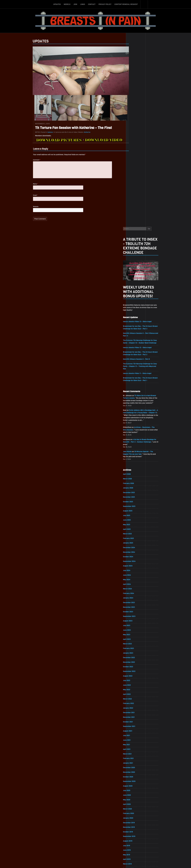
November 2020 (136, 590)
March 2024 (134, 405)
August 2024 (134, 382)
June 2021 (134, 558)
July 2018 (133, 720)
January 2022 (135, 525)
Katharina (80, 132)
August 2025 (134, 326)
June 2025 (134, 335)
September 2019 (136, 655)
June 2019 (134, 669)
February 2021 (135, 576)
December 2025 (136, 308)
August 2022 (134, 493)
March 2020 (134, 627)
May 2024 (133, 396)
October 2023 (135, 428)
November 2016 (136, 813)
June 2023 (134, 447)
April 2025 (134, 345)
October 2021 (135, 539)
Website (29, 208)
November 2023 (136, 424)
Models (67, 4)
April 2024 (134, 400)
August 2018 (134, 715)
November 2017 (136, 757)
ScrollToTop (96, 852)
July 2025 (133, 331)
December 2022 (136, 474)
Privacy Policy (105, 4)
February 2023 (135, 465)
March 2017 (134, 794)
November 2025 (136, 312)
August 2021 (134, 549)
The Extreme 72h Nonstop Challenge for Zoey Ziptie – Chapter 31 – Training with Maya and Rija (147, 180)
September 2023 (136, 433)
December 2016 (136, 808)
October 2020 (135, 595)
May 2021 (133, 563)
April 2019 (133, 678)
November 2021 (136, 535)
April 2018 (133, 734)
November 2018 (136, 702)
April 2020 (134, 623)
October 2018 (135, 706)
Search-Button (144, 4)
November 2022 (136, 479)
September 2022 (136, 488)
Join (75, 4)
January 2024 (135, 414)
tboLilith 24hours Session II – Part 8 (143, 173)
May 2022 (133, 507)
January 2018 (135, 748)
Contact (92, 4)
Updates (57, 4)
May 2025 (133, 340)
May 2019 (133, 674)
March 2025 (134, 349)
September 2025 (136, 322)
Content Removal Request (126, 4)
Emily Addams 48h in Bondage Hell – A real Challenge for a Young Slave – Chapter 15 (147, 227)
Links (83, 4)
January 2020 (135, 637)
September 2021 (136, 544)
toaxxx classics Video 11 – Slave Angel (144, 187)
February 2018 (135, 743)
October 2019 (135, 651)
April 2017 (133, 790)
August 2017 (134, 771)
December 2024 (136, 363)
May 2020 (133, 618)
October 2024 (135, 373)
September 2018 (136, 711)
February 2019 (135, 688)
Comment (30, 160)
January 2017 (135, 804)
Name (29, 185)
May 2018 (133, 729)
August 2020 (134, 604)
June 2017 (134, 780)
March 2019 (134, 683)
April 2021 (133, 567)
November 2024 (136, 368)
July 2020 (133, 609)
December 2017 (136, 753)
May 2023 (133, 451)
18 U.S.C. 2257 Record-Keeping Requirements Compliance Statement (105, 864)
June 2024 (134, 391)
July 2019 (133, 665)
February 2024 (135, 410)
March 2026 (134, 294)
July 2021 (133, 553)
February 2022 (135, 521)
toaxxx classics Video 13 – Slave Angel (144, 135)
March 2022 (134, 516)
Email (29, 197)
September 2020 (136, 600)
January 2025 (135, 359)
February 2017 (135, 799)
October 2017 (135, 762)
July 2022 (133, 498)
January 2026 (135, 303)
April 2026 (134, 289)
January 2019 (135, 692)
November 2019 (136, 646)
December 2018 (136, 697)
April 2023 (134, 456)
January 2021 (135, 581)
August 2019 (134, 660)
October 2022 (135, 484)
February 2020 (135, 632)
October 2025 (135, 317)
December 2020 (136, 586)
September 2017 (136, 766)
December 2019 (136, 641)
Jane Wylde (134, 266)
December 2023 (136, 419)
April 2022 (134, 512)
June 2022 (134, 502)
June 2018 (134, 725)
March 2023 (134, 461)
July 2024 (133, 386)
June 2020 (134, 614)
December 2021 (136, 530)
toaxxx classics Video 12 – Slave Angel (144, 161)
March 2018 (134, 739)
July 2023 (133, 442)
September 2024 (136, 377)
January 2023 (135, 470)
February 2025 (135, 354)
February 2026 (135, 298)
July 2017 (133, 776)
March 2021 (134, 572)
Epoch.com (153, 840)
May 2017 (133, 785)
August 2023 (134, 437)
